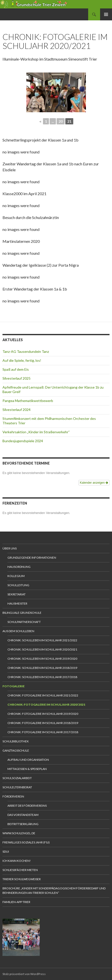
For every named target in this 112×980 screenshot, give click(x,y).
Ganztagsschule (16, 750)
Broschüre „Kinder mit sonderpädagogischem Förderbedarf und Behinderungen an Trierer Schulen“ (54, 890)
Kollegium (16, 576)
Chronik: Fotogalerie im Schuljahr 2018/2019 (43, 723)
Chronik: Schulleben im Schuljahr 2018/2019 (42, 668)
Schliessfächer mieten (20, 870)
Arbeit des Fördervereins (27, 806)
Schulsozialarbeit (17, 778)
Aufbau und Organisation (28, 760)
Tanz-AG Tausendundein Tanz (26, 351)
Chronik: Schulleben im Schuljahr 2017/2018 (42, 677)
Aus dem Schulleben (18, 631)
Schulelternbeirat (17, 787)
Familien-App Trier (16, 902)
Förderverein (13, 796)
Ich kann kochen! (17, 861)
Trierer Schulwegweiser (22, 879)
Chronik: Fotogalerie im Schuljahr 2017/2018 (43, 732)
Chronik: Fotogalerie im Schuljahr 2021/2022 (43, 695)
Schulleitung (18, 585)
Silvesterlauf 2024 (17, 410)
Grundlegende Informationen (32, 558)
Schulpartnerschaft (24, 622)
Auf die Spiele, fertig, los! (22, 360)
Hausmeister (17, 603)
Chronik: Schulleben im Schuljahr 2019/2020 (42, 659)
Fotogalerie (14, 686)
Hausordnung (19, 567)
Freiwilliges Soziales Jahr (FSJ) (26, 842)
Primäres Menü (106, 14)
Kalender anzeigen (94, 483)
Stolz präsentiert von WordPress (24, 974)
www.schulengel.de (19, 833)
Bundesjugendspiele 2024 (23, 441)
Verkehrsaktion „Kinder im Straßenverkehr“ (36, 432)
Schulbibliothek (16, 741)
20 (61, 121)
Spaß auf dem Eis (16, 369)
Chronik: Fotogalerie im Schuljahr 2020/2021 (46, 705)
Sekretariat (17, 594)
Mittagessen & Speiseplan (27, 769)
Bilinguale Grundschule (22, 613)
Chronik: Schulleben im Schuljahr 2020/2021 (42, 649)
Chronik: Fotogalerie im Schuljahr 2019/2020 (43, 714)
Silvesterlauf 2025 (17, 378)
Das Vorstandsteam (23, 815)
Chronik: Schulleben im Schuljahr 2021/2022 (42, 640)
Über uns (10, 548)
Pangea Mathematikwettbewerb (28, 401)
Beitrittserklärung (23, 824)
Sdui (6, 852)
